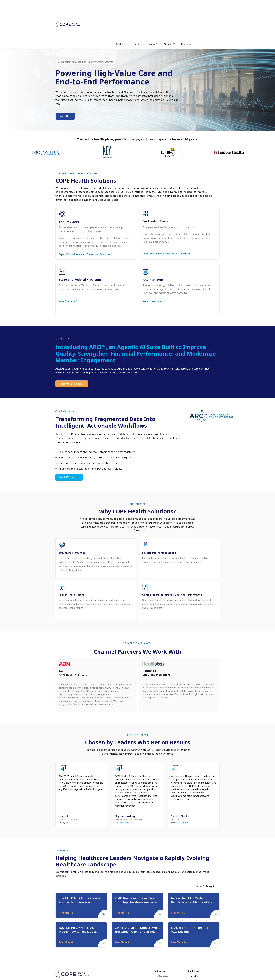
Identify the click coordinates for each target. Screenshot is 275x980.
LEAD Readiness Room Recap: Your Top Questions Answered (137, 900)
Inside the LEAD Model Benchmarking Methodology (192, 900)
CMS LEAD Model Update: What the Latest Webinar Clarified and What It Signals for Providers (137, 933)
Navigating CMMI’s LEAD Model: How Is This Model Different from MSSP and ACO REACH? (80, 933)
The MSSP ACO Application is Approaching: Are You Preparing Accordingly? (79, 902)
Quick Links (193, 971)
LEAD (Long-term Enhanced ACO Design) (191, 930)
